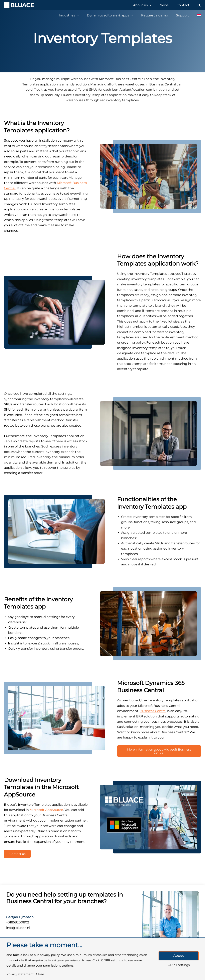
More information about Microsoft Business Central (159, 752)
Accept (179, 956)
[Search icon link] (199, 5)
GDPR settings (179, 965)
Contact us (19, 856)
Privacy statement (20, 974)
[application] (156, 5)
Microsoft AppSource (46, 811)
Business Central (153, 711)
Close (40, 974)
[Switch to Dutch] (197, 15)
